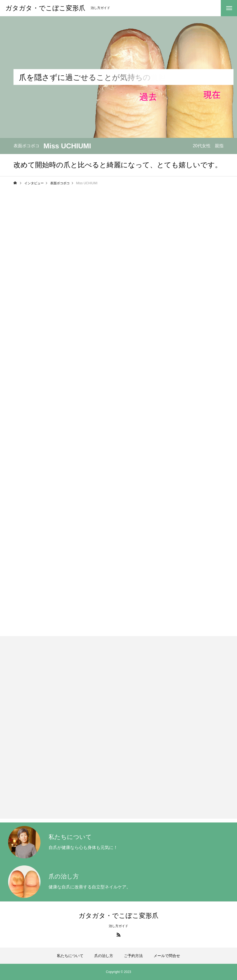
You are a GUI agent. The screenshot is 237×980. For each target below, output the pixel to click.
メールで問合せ (167, 956)
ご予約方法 (133, 956)
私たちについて (70, 956)
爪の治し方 (104, 956)
